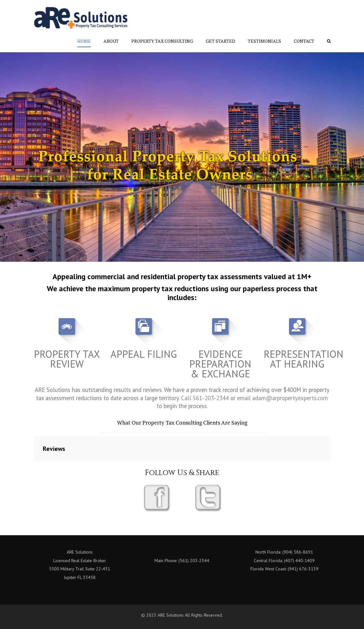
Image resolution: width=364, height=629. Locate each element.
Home (84, 41)
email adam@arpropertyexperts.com (282, 398)
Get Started (220, 41)
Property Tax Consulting (162, 41)
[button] (33, 468)
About (111, 41)
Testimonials (264, 41)
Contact (304, 41)
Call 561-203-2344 (205, 398)
